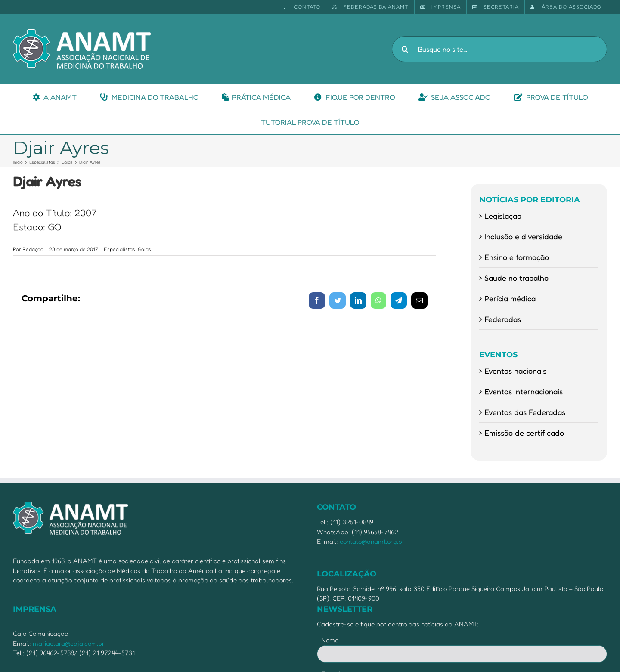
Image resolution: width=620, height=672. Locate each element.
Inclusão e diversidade (523, 236)
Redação (33, 249)
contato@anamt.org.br (372, 541)
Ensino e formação (517, 257)
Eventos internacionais (524, 391)
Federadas (503, 319)
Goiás (144, 249)
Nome (330, 640)
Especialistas (119, 249)
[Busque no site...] (499, 49)
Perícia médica (510, 298)
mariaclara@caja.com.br (69, 643)
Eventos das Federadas (525, 412)
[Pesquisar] (405, 49)
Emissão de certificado (524, 433)
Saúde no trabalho (516, 278)
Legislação (503, 216)
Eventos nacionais (515, 371)
